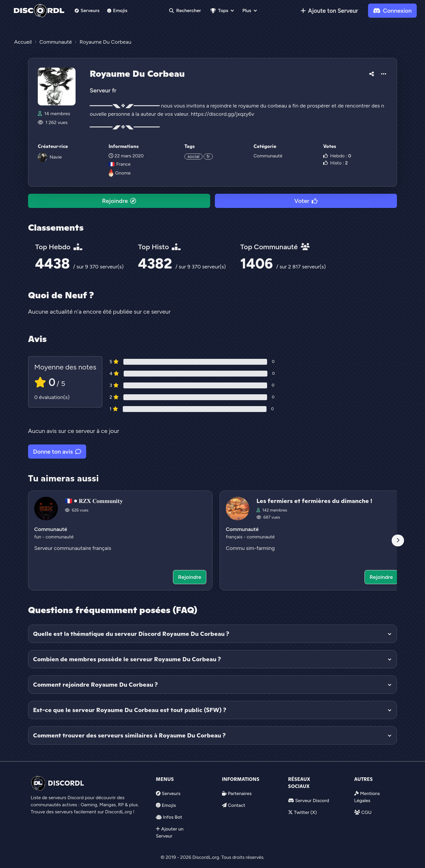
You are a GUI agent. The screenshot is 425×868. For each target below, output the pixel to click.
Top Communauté (275, 247)
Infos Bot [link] (173, 817)
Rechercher (185, 10)
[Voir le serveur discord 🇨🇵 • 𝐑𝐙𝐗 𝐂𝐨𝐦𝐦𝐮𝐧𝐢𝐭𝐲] (120, 540)
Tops (219, 10)
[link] (329, 11)
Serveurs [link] (171, 793)
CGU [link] (366, 812)
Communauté (268, 156)
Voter (306, 201)
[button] (372, 73)
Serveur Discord (312, 801)
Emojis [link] (117, 10)
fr (208, 156)
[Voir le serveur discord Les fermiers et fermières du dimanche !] (312, 540)
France (120, 164)
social (193, 156)
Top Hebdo (59, 247)
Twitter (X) (305, 812)
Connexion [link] (392, 11)
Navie (56, 157)
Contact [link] (237, 805)
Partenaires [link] (240, 793)
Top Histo (159, 247)
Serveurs (87, 10)
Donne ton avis (57, 452)
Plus (247, 10)
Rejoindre (119, 201)
